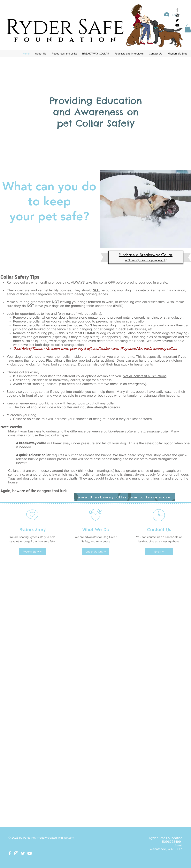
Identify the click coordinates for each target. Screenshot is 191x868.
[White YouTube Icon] (30, 853)
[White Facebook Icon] (10, 853)
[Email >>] (159, 552)
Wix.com (69, 838)
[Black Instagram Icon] (177, 15)
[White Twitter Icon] (23, 853)
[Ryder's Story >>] (32, 552)
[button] (188, 29)
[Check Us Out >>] (96, 552)
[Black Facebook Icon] (177, 10)
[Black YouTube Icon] (177, 25)
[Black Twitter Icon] (177, 20)
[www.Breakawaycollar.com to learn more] (124, 497)
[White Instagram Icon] (16, 853)
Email (178, 845)
